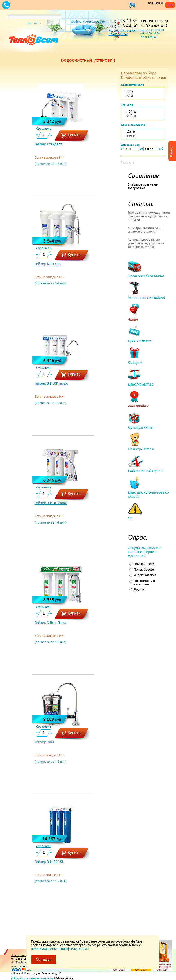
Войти (76, 21)
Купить (74, 135)
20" (129, 116)
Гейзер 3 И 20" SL (49, 862)
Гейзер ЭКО (44, 742)
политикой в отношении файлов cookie (60, 949)
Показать (128, 163)
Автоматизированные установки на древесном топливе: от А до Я (146, 243)
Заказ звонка (118, 34)
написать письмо (122, 30)
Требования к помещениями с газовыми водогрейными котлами (149, 216)
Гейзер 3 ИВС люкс (51, 503)
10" (129, 111)
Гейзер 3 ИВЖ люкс (51, 383)
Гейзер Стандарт (48, 144)
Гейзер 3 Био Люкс (50, 622)
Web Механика (63, 978)
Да (129, 132)
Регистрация (95, 21)
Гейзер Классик (48, 264)
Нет (130, 136)
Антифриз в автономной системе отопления (145, 230)
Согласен (44, 959)
